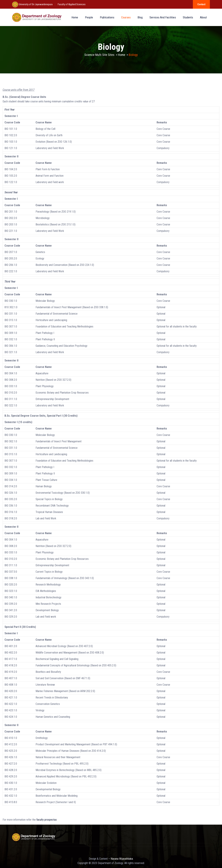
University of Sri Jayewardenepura (35, 4)
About (203, 17)
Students (188, 17)
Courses (126, 17)
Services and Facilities (163, 17)
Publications (107, 17)
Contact (201, 4)
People (89, 17)
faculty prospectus (47, 820)
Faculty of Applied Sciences (72, 4)
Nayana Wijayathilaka (122, 859)
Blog (140, 17)
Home (75, 17)
